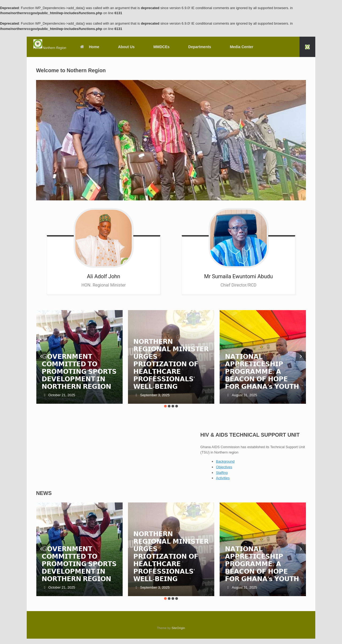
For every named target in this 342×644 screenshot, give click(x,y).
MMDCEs (162, 47)
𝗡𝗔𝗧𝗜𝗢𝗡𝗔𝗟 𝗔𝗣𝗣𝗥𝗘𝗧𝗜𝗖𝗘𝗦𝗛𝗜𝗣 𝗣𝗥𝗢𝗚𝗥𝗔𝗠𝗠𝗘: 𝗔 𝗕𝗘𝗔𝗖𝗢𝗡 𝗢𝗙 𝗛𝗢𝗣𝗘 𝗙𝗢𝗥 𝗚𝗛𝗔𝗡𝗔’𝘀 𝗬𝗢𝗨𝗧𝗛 (262, 371)
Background (225, 461)
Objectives (224, 467)
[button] (307, 47)
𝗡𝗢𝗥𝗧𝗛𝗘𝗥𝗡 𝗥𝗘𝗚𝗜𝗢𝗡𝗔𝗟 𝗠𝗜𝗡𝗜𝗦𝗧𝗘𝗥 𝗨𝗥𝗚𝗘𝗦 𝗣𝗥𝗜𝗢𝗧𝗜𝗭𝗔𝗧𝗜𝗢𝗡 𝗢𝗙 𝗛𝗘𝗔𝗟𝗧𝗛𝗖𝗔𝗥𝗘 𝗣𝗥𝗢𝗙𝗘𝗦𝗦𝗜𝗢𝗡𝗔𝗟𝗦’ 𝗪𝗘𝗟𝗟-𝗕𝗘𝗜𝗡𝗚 (171, 364)
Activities (223, 478)
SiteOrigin (178, 628)
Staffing (222, 473)
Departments (200, 47)
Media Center (242, 47)
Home (90, 47)
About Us (126, 47)
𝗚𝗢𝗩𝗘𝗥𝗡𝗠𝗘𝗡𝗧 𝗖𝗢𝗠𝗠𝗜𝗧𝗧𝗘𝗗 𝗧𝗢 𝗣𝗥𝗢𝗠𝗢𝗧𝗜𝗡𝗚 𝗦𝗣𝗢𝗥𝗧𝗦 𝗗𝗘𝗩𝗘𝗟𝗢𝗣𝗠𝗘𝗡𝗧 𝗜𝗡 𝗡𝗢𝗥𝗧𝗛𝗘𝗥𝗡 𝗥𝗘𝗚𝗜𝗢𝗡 (79, 371)
